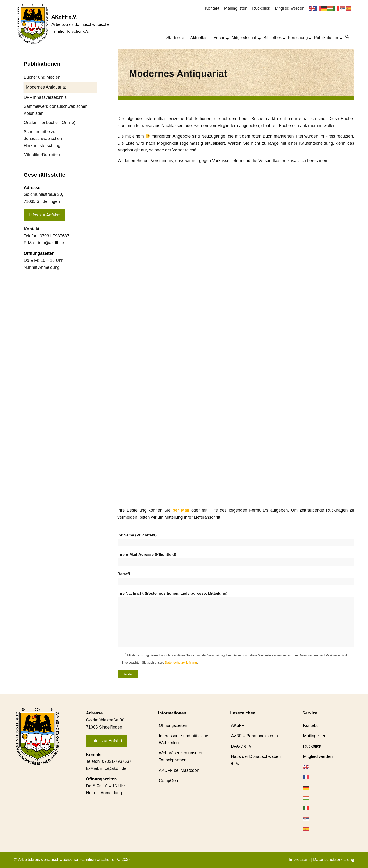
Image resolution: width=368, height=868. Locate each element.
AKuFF (238, 725)
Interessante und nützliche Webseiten (184, 739)
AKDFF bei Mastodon (179, 770)
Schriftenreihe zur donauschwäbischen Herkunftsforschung (43, 139)
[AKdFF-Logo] (33, 24)
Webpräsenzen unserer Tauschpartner (181, 756)
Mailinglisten (236, 8)
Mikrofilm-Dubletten (42, 155)
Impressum (299, 860)
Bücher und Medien (42, 77)
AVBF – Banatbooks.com (254, 736)
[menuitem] (212, 8)
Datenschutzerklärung (181, 662)
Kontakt (212, 8)
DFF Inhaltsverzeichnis (45, 97)
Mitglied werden (290, 8)
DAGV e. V (241, 746)
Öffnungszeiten (173, 725)
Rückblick (261, 8)
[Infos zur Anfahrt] (44, 215)
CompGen (169, 781)
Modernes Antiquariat (46, 87)
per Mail (181, 510)
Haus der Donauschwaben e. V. (256, 760)
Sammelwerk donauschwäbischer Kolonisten (55, 110)
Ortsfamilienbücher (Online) (50, 123)
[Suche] (347, 36)
